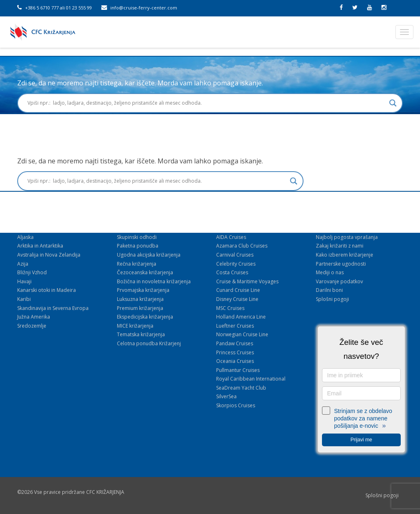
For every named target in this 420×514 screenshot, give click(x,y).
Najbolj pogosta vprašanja (347, 237)
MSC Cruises (230, 308)
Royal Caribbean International (251, 379)
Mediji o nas (330, 272)
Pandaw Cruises (235, 343)
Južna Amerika (34, 317)
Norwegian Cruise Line (242, 334)
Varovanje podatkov (339, 281)
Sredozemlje (32, 326)
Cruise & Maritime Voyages (247, 281)
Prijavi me (361, 440)
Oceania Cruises (235, 361)
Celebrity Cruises (236, 264)
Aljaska (25, 237)
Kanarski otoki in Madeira (47, 290)
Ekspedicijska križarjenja (145, 317)
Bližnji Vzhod (32, 272)
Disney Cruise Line (237, 299)
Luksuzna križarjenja (140, 299)
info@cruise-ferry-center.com (139, 8)
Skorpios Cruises (236, 405)
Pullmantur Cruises (238, 370)
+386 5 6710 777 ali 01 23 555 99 (55, 8)
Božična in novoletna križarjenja (154, 281)
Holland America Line (241, 317)
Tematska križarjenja (141, 334)
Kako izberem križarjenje (345, 255)
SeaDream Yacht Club (241, 388)
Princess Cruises (235, 352)
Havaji (24, 281)
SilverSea (226, 396)
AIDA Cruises (231, 237)
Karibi (24, 299)
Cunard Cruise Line (238, 290)
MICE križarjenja (135, 326)
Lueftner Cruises (235, 326)
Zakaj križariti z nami (340, 246)
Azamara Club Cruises (242, 246)
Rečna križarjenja (137, 264)
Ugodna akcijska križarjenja (149, 255)
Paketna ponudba (138, 246)
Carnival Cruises (235, 255)
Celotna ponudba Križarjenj (149, 343)
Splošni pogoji (332, 299)
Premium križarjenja (140, 308)
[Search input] (206, 103)
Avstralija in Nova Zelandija (49, 255)
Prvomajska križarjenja (143, 290)
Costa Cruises (232, 272)
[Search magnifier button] (393, 103)
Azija (23, 264)
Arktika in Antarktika (40, 246)
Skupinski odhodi (137, 237)
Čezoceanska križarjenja (145, 272)
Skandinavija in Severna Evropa (53, 308)
